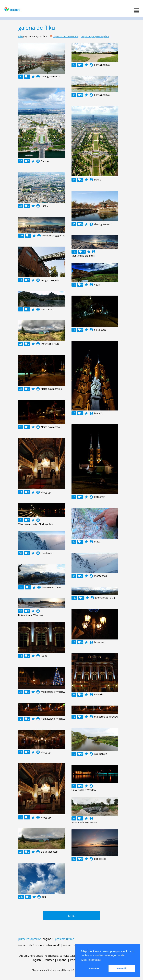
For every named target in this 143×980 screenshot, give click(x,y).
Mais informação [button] (91, 960)
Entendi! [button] (122, 969)
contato (65, 956)
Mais (71, 916)
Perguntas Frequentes (44, 956)
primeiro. (24, 939)
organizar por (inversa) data (95, 36)
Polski (74, 960)
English (36, 960)
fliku (20, 36)
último (70, 939)
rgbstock (12, 9)
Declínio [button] (94, 969)
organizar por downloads (65, 36)
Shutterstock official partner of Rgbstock (52, 970)
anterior (36, 939)
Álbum (23, 956)
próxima (60, 939)
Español (62, 960)
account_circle (38, 77)
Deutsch (49, 960)
